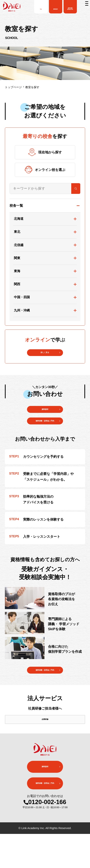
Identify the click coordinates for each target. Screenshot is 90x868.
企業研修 (45, 749)
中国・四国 (22, 297)
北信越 (19, 245)
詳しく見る (45, 356)
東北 (17, 232)
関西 (17, 284)
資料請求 (45, 419)
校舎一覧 (16, 206)
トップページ (13, 87)
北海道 (19, 219)
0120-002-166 (47, 836)
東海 (17, 271)
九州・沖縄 (22, 310)
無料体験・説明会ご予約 (45, 693)
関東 (17, 258)
